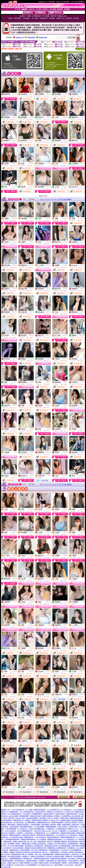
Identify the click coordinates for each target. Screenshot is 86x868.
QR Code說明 (80, 49)
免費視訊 (14, 94)
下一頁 (59, 199)
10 (55, 199)
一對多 (49, 164)
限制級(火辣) (20, 37)
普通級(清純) (43, 37)
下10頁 (64, 199)
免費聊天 (48, 187)
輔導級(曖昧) (32, 37)
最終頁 (69, 199)
